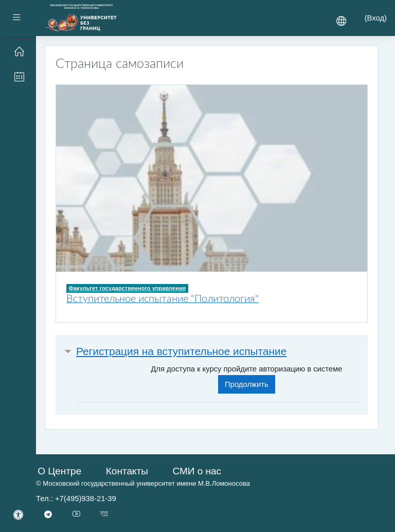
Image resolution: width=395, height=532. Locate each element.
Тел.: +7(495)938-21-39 (76, 499)
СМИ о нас (197, 471)
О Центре (59, 471)
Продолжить (247, 384)
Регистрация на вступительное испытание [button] (181, 351)
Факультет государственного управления (127, 288)
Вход (376, 18)
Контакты (127, 471)
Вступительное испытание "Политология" (163, 299)
